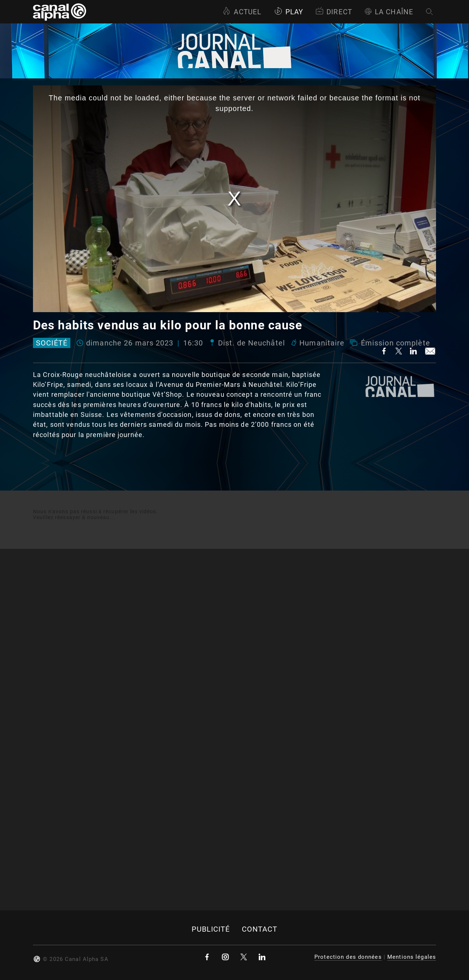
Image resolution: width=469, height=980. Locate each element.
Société (52, 343)
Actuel (242, 12)
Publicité (211, 929)
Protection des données (348, 957)
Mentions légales (412, 957)
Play (289, 12)
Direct (334, 12)
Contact (260, 929)
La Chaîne (389, 12)
